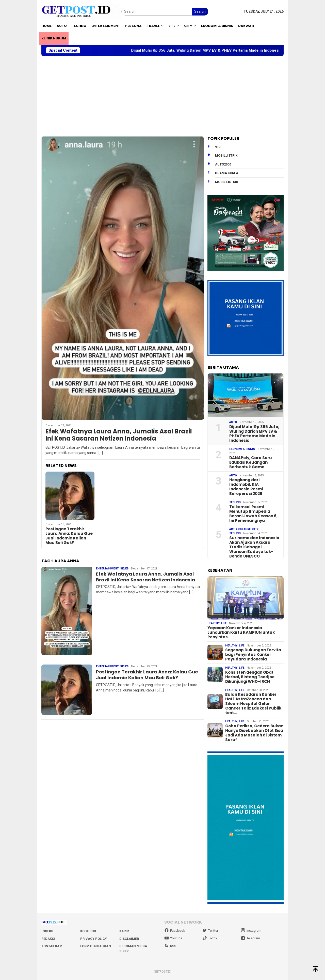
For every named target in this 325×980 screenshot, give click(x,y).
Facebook (175, 931)
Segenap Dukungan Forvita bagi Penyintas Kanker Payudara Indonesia (253, 655)
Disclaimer (129, 939)
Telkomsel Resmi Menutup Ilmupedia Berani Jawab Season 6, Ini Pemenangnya (253, 514)
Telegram (250, 938)
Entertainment (107, 569)
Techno (235, 502)
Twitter (210, 931)
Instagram (251, 931)
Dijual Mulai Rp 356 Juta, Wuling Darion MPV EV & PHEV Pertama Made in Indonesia (213, 50)
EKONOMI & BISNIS (242, 449)
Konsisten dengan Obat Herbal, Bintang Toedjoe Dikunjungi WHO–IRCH (250, 677)
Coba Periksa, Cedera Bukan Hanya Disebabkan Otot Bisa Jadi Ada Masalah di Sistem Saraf (254, 733)
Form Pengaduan (96, 946)
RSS (170, 946)
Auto (233, 422)
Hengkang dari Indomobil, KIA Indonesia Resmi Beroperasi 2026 (246, 487)
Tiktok (210, 938)
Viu (218, 147)
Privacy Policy (94, 939)
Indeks (47, 931)
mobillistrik (226, 155)
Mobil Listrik (227, 182)
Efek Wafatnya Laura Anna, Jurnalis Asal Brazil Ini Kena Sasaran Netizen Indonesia (119, 435)
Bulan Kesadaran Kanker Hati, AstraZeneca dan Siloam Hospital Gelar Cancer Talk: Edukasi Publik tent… (253, 704)
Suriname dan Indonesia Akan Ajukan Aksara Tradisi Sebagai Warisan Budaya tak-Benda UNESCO (254, 547)
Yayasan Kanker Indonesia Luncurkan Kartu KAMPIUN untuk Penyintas (241, 632)
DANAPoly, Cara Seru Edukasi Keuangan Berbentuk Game (251, 462)
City (255, 529)
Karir (124, 931)
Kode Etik (88, 931)
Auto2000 (223, 164)
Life (224, 623)
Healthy (214, 623)
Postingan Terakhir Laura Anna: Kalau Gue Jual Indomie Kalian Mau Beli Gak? (69, 536)
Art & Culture (240, 529)
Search (200, 11)
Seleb (124, 569)
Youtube (173, 938)
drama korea (227, 173)
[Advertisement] (162, 96)
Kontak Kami (52, 946)
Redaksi (48, 939)
